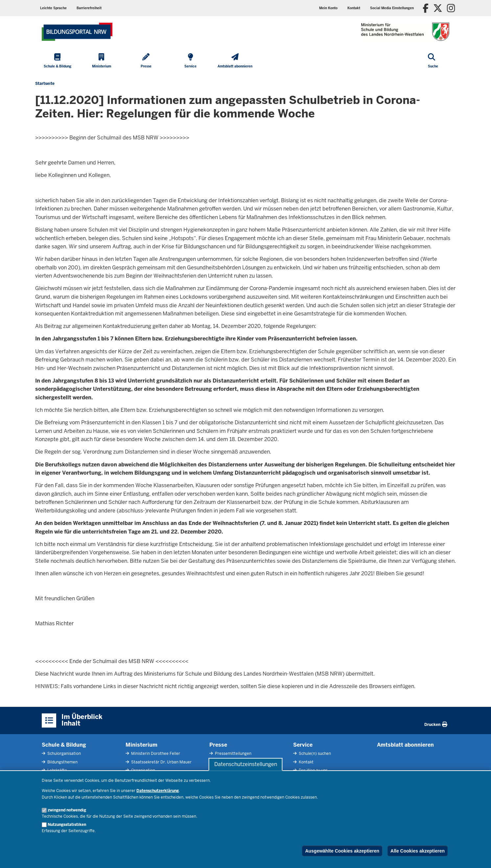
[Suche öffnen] (433, 61)
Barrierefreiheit (89, 8)
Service (303, 745)
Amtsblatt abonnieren (405, 745)
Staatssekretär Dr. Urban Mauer (161, 762)
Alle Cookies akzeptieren (418, 851)
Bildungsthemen (62, 762)
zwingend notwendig (67, 810)
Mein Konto (328, 8)
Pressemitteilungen (233, 754)
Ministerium (141, 745)
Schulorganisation (64, 754)
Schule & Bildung (64, 745)
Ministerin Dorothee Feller (155, 754)
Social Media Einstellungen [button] (392, 8)
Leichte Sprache (53, 8)
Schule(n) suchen (314, 754)
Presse (218, 745)
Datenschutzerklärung (158, 791)
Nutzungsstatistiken (67, 825)
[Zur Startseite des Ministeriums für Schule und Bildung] (77, 32)
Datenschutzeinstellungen (246, 764)
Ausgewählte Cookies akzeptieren (342, 851)
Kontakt (354, 8)
